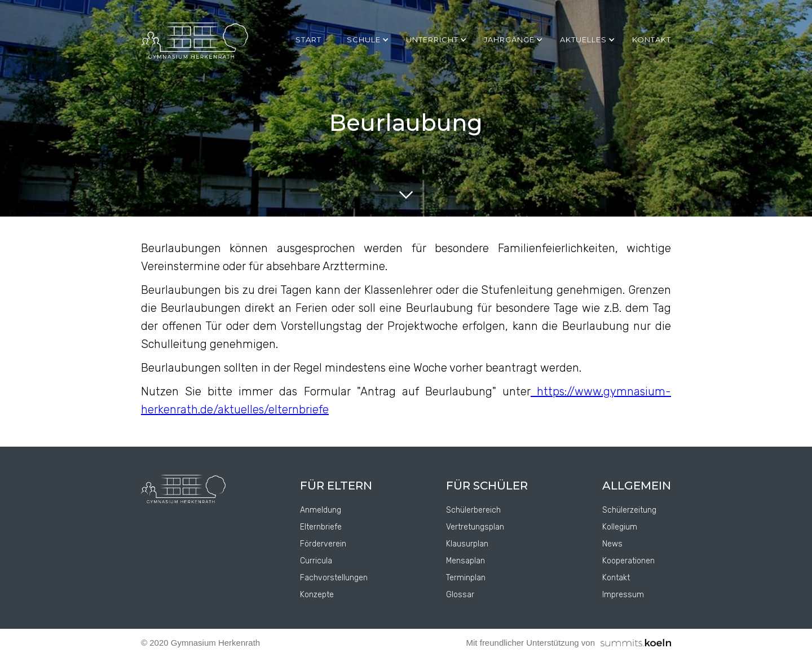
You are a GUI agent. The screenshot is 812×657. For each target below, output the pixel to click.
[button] (371, 39)
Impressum (623, 595)
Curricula (316, 561)
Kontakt (616, 578)
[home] (195, 41)
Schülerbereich (473, 510)
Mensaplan (465, 561)
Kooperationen (628, 561)
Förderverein (323, 544)
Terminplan (466, 578)
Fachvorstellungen (334, 578)
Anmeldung (321, 510)
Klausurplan (467, 544)
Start (308, 39)
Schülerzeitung (629, 510)
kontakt (652, 39)
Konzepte (317, 595)
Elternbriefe (321, 527)
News (612, 544)
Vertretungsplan (475, 527)
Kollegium (620, 527)
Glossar (460, 595)
